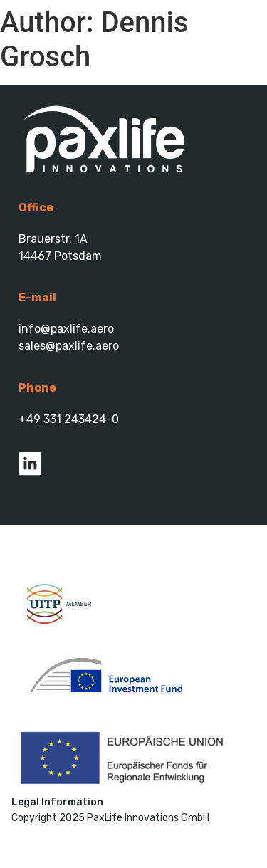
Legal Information (57, 802)
